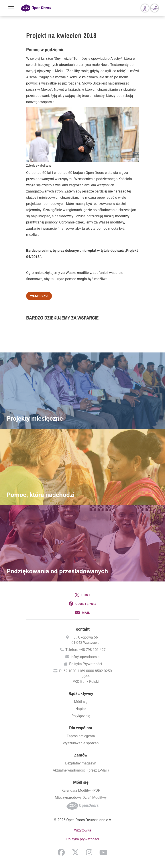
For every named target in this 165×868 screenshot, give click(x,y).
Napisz (81, 709)
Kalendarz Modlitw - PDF (81, 790)
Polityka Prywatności (86, 664)
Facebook (61, 852)
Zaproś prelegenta (81, 736)
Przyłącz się (81, 716)
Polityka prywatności (83, 839)
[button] (82, 595)
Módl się (81, 702)
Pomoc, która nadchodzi (41, 495)
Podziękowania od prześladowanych (57, 571)
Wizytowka (83, 830)
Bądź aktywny (81, 694)
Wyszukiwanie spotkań (81, 743)
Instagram (89, 852)
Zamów (81, 755)
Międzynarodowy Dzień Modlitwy (81, 798)
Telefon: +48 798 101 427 (85, 650)
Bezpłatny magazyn (81, 763)
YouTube (103, 852)
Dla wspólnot (81, 728)
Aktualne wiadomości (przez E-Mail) (81, 770)
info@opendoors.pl (86, 657)
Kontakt (83, 629)
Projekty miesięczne (35, 419)
